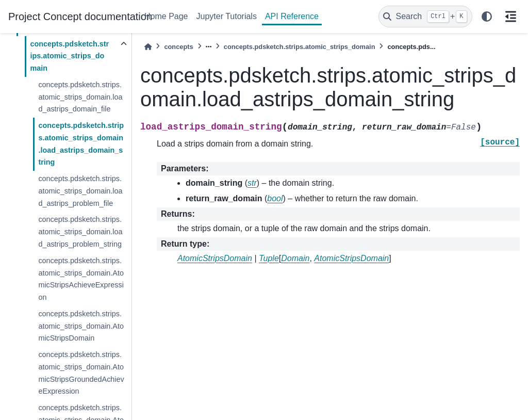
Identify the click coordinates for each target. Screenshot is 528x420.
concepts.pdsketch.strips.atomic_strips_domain (69, 56)
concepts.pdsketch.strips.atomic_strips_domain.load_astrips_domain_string (81, 144)
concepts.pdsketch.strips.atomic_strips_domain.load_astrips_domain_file (80, 97)
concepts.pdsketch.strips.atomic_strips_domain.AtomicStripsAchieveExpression (81, 279)
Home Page (166, 16)
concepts (178, 47)
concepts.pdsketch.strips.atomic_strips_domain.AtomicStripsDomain (81, 326)
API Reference (292, 16)
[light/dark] (487, 17)
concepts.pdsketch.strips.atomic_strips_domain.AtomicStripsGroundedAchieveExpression (81, 373)
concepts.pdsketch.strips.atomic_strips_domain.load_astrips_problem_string (80, 232)
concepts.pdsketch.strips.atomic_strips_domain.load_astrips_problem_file (80, 191)
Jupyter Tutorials (227, 16)
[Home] (148, 47)
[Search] (425, 17)
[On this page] (510, 17)
